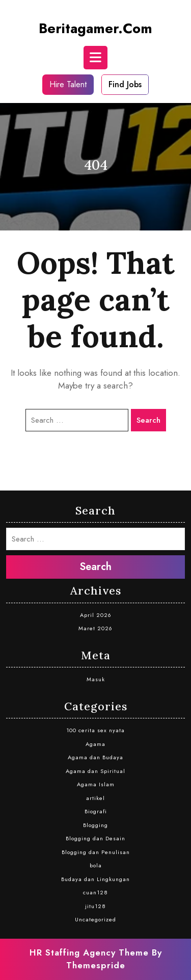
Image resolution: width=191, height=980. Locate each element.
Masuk (96, 679)
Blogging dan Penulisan (96, 852)
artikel (95, 798)
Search (148, 420)
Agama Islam (96, 784)
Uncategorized (95, 919)
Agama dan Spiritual (95, 771)
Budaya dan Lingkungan (95, 879)
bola (96, 865)
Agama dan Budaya (95, 757)
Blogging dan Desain (95, 838)
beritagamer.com (95, 28)
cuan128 (95, 892)
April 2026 (96, 615)
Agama (95, 744)
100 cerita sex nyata (95, 730)
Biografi (96, 811)
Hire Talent (68, 84)
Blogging (95, 825)
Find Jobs (125, 84)
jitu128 (95, 906)
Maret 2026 (95, 628)
